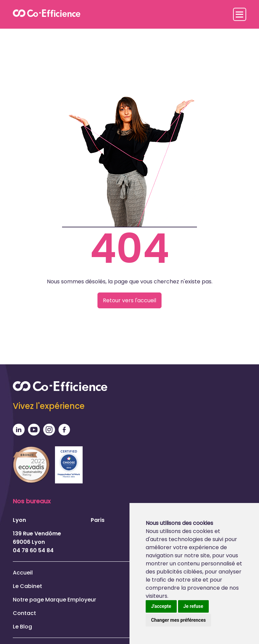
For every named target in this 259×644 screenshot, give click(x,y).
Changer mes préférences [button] (178, 620)
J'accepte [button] (161, 606)
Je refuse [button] (193, 606)
